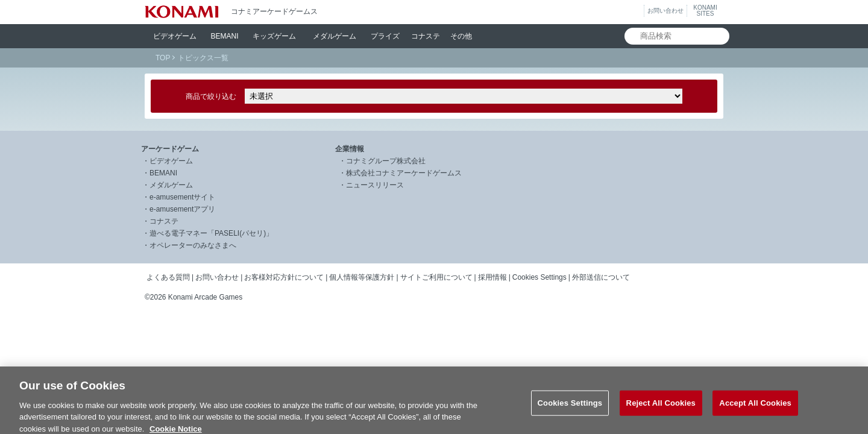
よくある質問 (168, 277)
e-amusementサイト (182, 197)
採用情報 (492, 277)
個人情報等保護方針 (362, 277)
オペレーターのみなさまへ (193, 245)
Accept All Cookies (755, 408)
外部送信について (601, 277)
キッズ (274, 36)
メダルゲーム (171, 185)
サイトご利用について (436, 277)
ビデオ (175, 36)
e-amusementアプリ (182, 209)
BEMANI (225, 36)
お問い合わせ (665, 11)
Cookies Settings (539, 277)
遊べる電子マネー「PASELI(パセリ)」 (211, 233)
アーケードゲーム (170, 149)
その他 (461, 36)
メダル (335, 36)
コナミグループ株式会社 (386, 161)
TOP (163, 58)
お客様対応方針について (284, 277)
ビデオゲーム (171, 161)
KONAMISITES (705, 11)
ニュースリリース (375, 185)
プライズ (385, 36)
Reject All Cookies (661, 408)
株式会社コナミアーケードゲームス (404, 173)
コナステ (426, 36)
